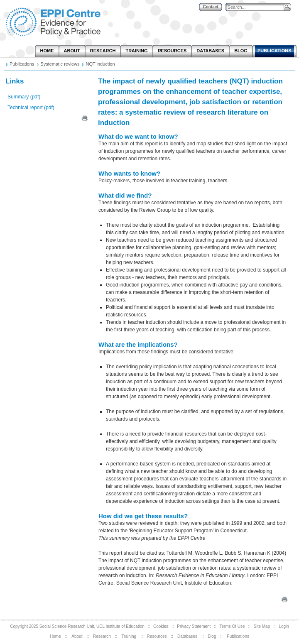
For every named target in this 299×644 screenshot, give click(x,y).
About (77, 636)
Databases (187, 636)
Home (55, 636)
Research (102, 636)
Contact (210, 7)
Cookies (161, 626)
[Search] (257, 7)
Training (129, 636)
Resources (157, 636)
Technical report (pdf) (31, 108)
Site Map (262, 626)
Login (284, 626)
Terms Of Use (232, 626)
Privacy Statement (194, 626)
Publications (238, 636)
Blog (212, 636)
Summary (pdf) (24, 97)
